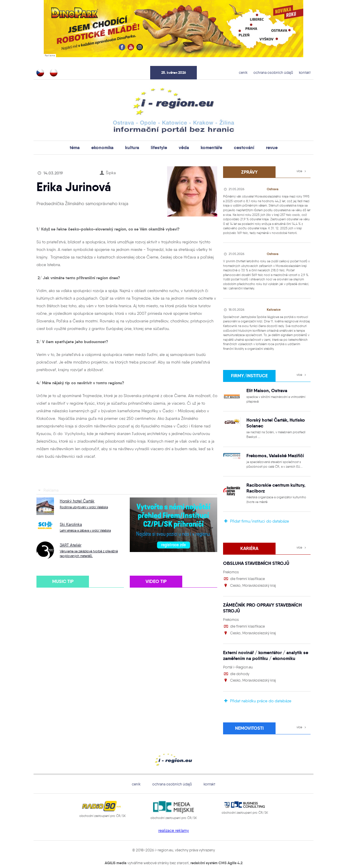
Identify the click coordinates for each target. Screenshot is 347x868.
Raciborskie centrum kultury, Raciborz (272, 482)
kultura (135, 147)
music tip (63, 580)
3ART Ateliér (71, 545)
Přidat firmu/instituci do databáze (256, 515)
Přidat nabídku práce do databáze (257, 685)
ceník (252, 72)
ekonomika (108, 147)
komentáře (209, 147)
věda (183, 147)
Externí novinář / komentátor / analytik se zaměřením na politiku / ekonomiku (260, 640)
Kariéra (249, 542)
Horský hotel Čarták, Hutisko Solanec (272, 420)
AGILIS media (116, 846)
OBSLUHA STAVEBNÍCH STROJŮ (253, 556)
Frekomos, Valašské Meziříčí (272, 451)
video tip (156, 580)
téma (82, 147)
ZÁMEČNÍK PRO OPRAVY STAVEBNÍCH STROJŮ (266, 596)
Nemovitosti (249, 711)
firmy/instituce (249, 374)
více (302, 170)
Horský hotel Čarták (77, 501)
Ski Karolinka (71, 524)
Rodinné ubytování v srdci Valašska (84, 507)
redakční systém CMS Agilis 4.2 (217, 846)
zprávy (249, 171)
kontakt (306, 72)
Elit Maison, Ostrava (264, 388)
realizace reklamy (174, 813)
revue (264, 147)
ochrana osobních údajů (278, 72)
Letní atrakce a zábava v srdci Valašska (85, 530)
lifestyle (160, 147)
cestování (239, 147)
